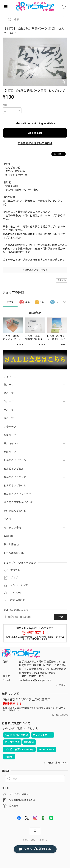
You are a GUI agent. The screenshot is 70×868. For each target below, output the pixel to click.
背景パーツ (10, 435)
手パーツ (9, 410)
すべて (10, 302)
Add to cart (35, 133)
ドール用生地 (11, 544)
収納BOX (9, 536)
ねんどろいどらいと (15, 486)
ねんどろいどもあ (14, 469)
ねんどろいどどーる (15, 460)
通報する (62, 280)
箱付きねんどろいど (15, 511)
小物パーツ (10, 427)
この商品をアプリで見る (35, 270)
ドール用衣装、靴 (14, 553)
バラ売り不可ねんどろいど (19, 502)
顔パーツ (9, 393)
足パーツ (9, 418)
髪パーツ (9, 385)
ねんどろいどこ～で (15, 477)
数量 (5, 105)
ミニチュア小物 (12, 528)
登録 (61, 617)
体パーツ (9, 401)
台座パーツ (10, 452)
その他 (7, 519)
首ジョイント (11, 444)
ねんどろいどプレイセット (19, 494)
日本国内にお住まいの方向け (35, 143)
